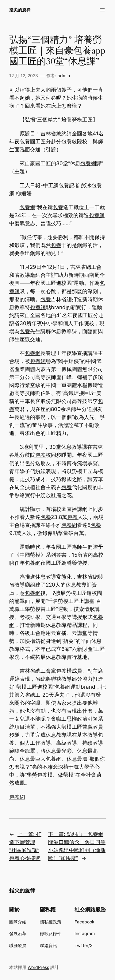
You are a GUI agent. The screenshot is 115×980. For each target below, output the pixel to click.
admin (64, 76)
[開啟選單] (102, 10)
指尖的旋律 (20, 10)
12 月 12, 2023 (24, 76)
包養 (25, 141)
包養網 (88, 163)
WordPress (38, 967)
